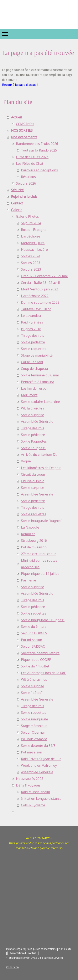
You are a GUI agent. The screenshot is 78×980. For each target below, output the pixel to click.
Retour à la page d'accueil (20, 85)
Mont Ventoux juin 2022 (40, 289)
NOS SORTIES (22, 131)
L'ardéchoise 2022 (35, 296)
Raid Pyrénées (32, 322)
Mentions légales (15, 949)
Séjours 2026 (26, 183)
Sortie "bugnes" (33, 448)
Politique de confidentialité (42, 949)
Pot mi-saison (32, 640)
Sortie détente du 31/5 (38, 746)
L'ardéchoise (31, 236)
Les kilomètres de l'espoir (41, 468)
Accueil (16, 117)
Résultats (28, 177)
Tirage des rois (33, 336)
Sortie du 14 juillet (35, 666)
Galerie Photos (27, 217)
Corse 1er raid (32, 362)
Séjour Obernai (33, 732)
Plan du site (65, 949)
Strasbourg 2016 (34, 541)
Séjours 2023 (31, 269)
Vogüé (26, 461)
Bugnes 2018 (31, 329)
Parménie (28, 580)
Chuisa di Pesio (33, 481)
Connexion (12, 967)
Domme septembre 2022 (40, 303)
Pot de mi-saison (34, 547)
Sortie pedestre (33, 342)
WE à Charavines (34, 680)
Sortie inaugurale (35, 719)
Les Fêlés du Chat (30, 164)
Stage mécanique (34, 726)
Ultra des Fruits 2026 (32, 157)
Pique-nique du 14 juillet (40, 574)
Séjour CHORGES (34, 633)
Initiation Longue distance (41, 799)
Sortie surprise (33, 415)
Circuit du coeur (33, 474)
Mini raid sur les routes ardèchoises (39, 564)
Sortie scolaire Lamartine (40, 402)
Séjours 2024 (31, 223)
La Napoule (30, 527)
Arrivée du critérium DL (39, 455)
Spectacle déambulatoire (40, 653)
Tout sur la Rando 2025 (39, 150)
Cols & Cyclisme (33, 805)
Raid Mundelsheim (35, 792)
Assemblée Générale (37, 422)
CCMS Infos (25, 124)
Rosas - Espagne (34, 230)
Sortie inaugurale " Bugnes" (43, 620)
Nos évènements (24, 137)
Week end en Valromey (39, 766)
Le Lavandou (31, 316)
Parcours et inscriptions (39, 170)
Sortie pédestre (33, 435)
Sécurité (17, 190)
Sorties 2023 (31, 263)
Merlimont (29, 395)
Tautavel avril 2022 (36, 309)
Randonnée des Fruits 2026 (37, 144)
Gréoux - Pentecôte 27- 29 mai (44, 276)
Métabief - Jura (33, 243)
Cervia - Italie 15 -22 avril (40, 283)
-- (17, 812)
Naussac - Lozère (34, 250)
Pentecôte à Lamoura (38, 382)
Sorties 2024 (31, 256)
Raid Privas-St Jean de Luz (41, 759)
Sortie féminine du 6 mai (40, 375)
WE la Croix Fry (33, 408)
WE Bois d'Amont (34, 739)
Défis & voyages (28, 785)
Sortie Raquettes (34, 441)
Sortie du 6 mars (34, 627)
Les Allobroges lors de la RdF (43, 673)
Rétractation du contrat (23, 953)
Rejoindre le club (24, 197)
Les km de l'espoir (35, 389)
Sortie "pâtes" (32, 693)
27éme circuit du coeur (38, 554)
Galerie (17, 210)
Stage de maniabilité (37, 355)
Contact (17, 203)
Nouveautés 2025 (30, 779)
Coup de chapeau (34, 369)
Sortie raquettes (34, 349)
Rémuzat (28, 534)
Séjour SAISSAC (33, 646)
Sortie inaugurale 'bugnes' (42, 521)
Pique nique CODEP (36, 660)
